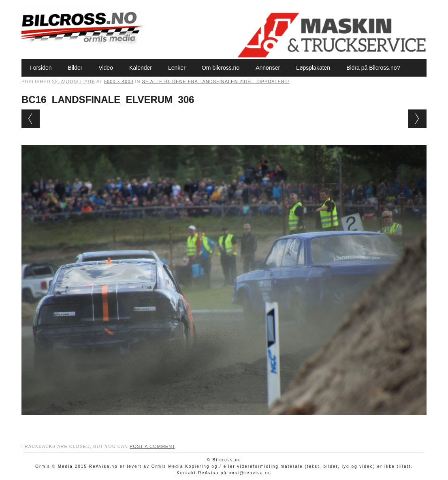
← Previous (31, 119)
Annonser (268, 68)
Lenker (177, 68)
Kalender (141, 68)
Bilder (75, 68)
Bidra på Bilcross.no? (373, 68)
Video (106, 68)
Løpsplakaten (313, 68)
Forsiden (41, 68)
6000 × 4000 (119, 81)
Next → (417, 119)
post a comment (152, 446)
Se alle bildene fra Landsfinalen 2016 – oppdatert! (216, 81)
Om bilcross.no (221, 68)
